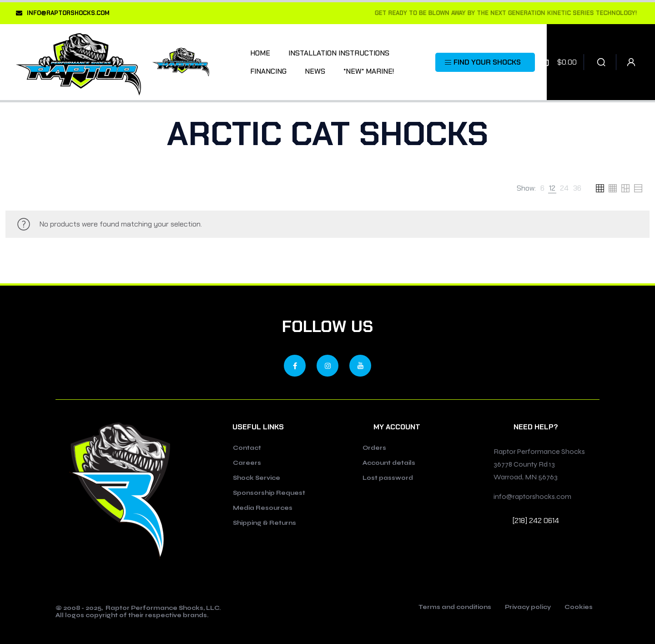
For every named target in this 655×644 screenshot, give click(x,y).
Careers (247, 463)
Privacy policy (528, 608)
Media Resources (263, 508)
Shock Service (257, 478)
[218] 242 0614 (536, 521)
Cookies (579, 608)
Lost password (388, 478)
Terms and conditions (455, 608)
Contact (247, 448)
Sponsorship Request (269, 493)
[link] (542, 188)
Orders (374, 448)
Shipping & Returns (265, 523)
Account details (389, 463)
